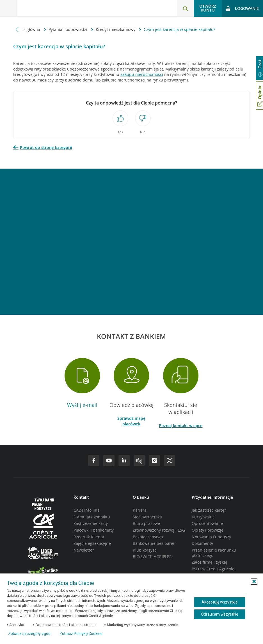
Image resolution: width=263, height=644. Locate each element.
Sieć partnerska (147, 517)
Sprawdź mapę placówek (131, 421)
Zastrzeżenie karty (91, 523)
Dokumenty (202, 543)
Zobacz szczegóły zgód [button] (29, 634)
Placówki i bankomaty (94, 530)
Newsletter (84, 550)
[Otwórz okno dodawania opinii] (259, 96)
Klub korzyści (145, 550)
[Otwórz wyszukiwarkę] (185, 8)
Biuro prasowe (146, 523)
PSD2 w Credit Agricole (213, 569)
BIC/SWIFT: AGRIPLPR (152, 556)
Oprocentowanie (207, 523)
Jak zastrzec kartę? (209, 510)
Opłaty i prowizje (208, 530)
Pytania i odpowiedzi (68, 29)
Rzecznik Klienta (89, 537)
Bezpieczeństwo (148, 537)
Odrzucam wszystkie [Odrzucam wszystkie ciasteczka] (220, 614)
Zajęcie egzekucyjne (92, 543)
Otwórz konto (208, 8)
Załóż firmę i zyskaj (209, 562)
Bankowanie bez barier (154, 543)
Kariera (140, 510)
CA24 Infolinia (87, 510)
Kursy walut (203, 517)
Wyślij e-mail (82, 405)
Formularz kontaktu (92, 517)
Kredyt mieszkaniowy (116, 29)
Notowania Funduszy (211, 537)
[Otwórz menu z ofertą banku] (9, 8)
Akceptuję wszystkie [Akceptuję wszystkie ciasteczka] (220, 602)
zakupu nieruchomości (142, 74)
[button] (254, 581)
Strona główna (27, 29)
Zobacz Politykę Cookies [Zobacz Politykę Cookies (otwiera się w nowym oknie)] (81, 634)
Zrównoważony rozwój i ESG (159, 530)
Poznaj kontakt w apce (181, 426)
